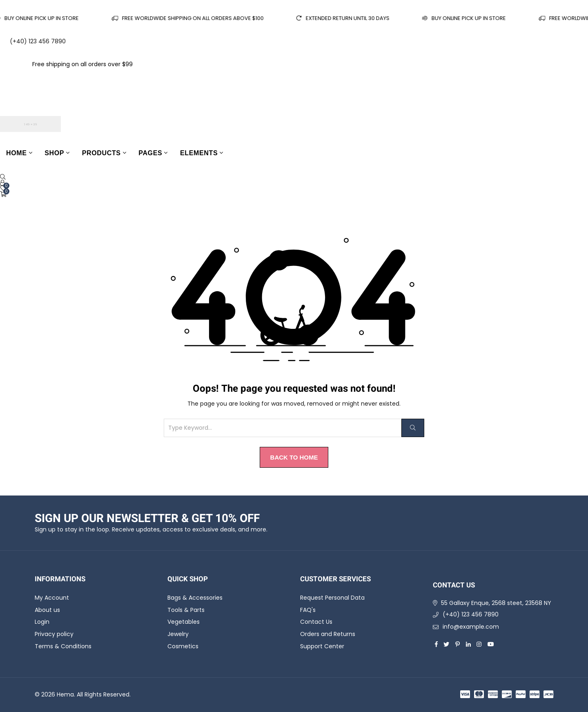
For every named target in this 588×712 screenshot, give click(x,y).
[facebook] (436, 644)
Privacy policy (54, 634)
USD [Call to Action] (12, 98)
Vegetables (184, 622)
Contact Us (316, 622)
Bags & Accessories (195, 598)
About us (47, 610)
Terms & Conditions (63, 646)
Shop (54, 153)
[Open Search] (3, 177)
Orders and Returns (328, 634)
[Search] (413, 428)
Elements (199, 153)
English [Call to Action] (19, 81)
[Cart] (3, 194)
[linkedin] (468, 644)
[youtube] (491, 644)
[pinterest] (458, 644)
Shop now (150, 64)
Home (17, 153)
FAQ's (308, 610)
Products (101, 153)
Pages (150, 153)
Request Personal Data (332, 598)
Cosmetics (183, 646)
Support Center (322, 646)
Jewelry (178, 634)
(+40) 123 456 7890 (471, 614)
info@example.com (471, 627)
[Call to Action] (2, 183)
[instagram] (479, 644)
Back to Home (294, 457)
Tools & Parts (186, 610)
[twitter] (446, 644)
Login (42, 622)
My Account (52, 598)
